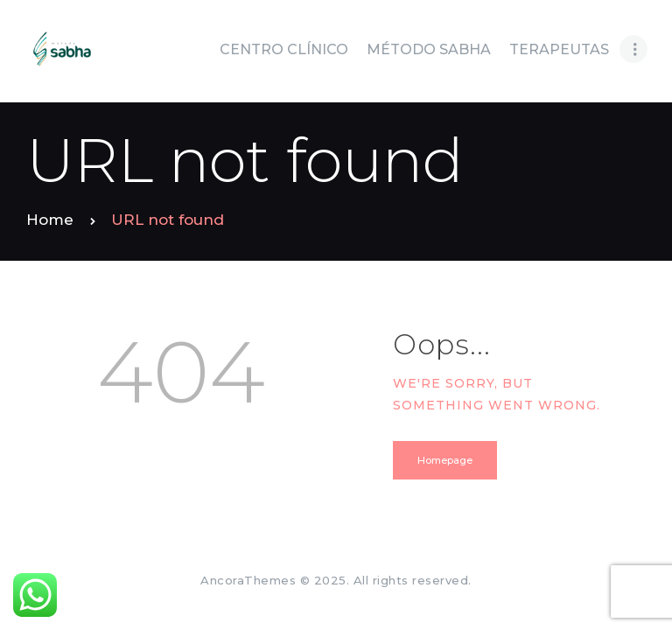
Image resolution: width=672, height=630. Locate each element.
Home (50, 220)
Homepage (445, 460)
